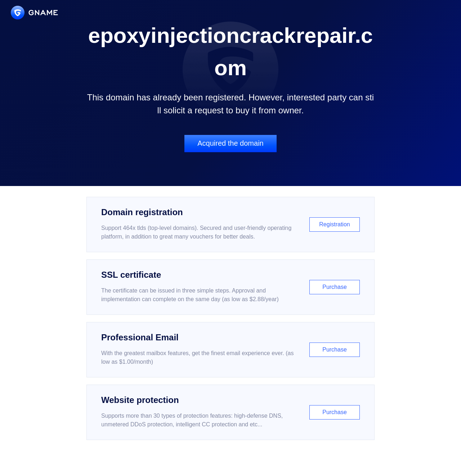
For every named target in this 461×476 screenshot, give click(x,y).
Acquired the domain (230, 143)
